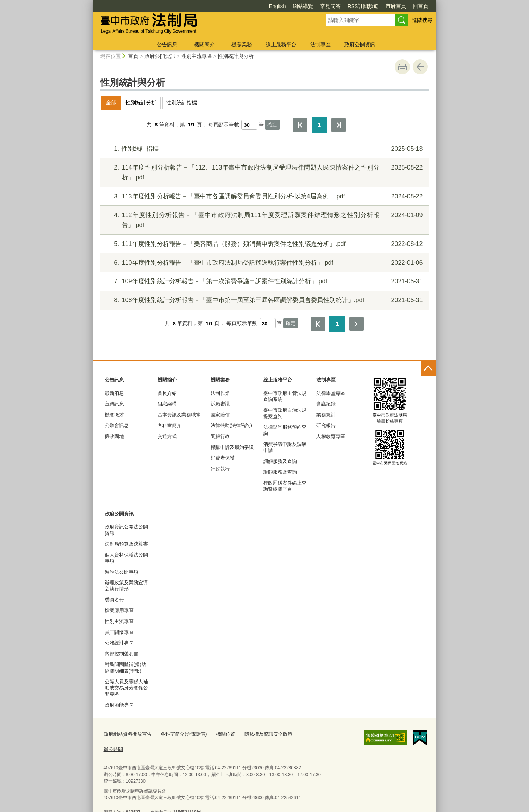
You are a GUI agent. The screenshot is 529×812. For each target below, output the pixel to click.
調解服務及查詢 (280, 461)
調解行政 (220, 436)
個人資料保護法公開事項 (126, 558)
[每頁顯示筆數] (249, 125)
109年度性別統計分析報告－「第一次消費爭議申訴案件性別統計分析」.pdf (263, 281)
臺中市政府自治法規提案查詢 (285, 413)
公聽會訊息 (117, 425)
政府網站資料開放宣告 (126, 733)
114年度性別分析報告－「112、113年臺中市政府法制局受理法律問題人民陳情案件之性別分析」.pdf (263, 172)
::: (91, 3)
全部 (111, 103)
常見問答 (291, 6)
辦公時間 (299, 733)
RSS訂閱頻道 (324, 6)
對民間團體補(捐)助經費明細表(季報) (125, 667)
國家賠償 (220, 415)
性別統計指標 (181, 103)
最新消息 (114, 393)
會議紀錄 (326, 404)
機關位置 (218, 733)
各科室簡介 (169, 425)
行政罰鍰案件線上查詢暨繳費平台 (285, 486)
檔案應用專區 (119, 610)
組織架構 (167, 404)
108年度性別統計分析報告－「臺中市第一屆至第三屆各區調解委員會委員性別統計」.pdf (263, 300)
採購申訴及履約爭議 (232, 447)
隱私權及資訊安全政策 (259, 733)
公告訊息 (167, 44)
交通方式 (167, 436)
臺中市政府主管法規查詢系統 (285, 396)
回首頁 (381, 6)
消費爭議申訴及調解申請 (285, 447)
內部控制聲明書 (122, 654)
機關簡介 (204, 44)
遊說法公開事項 (122, 572)
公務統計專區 (119, 643)
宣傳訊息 (114, 404)
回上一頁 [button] (420, 67)
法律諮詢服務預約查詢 (285, 430)
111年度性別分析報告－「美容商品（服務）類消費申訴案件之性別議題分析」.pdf (263, 244)
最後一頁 (339, 125)
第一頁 (300, 125)
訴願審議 (220, 404)
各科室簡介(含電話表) (179, 733)
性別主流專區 (197, 56)
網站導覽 (264, 6)
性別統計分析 (141, 103)
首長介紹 (167, 393)
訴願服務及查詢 (280, 472)
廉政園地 (114, 436)
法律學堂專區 (331, 393)
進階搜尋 (422, 20)
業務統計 (326, 415)
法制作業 (220, 393)
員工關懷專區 (119, 632)
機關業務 (242, 44)
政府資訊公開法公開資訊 (126, 530)
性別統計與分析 (236, 56)
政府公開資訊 (360, 44)
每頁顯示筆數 (224, 124)
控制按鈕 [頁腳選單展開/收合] (428, 369)
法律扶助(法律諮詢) (231, 425)
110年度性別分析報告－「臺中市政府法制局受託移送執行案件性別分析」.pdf (263, 263)
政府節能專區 (119, 705)
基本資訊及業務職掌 (179, 415)
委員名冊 (114, 600)
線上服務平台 (281, 44)
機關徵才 (114, 415)
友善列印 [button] (402, 67)
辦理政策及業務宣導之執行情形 (126, 586)
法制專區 (320, 44)
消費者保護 (223, 458)
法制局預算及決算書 (126, 544)
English (238, 6)
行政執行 (220, 469)
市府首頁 (356, 6)
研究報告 (326, 425)
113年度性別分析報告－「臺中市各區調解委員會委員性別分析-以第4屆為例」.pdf (263, 196)
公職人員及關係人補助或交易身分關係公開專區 (126, 688)
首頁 (133, 56)
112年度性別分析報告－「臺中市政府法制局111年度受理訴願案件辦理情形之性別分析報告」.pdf (263, 219)
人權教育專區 (331, 436)
